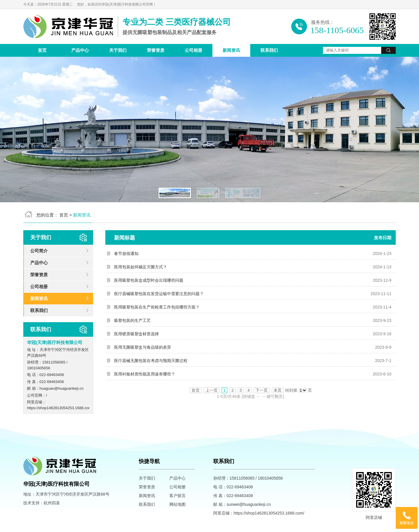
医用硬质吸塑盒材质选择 (136, 334)
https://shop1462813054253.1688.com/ (60, 408)
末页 (278, 390)
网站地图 (177, 504)
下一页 (262, 390)
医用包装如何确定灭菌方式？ (141, 267)
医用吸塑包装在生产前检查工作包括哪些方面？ (157, 307)
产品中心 (80, 50)
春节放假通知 (126, 253)
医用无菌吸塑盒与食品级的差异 (143, 347)
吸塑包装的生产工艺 (132, 320)
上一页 (212, 390)
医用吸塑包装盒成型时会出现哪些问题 (149, 280)
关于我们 (118, 50)
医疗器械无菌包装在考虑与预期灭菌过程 (151, 361)
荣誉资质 (156, 50)
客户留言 (177, 496)
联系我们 (269, 50)
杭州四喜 (52, 503)
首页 (42, 50)
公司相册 (193, 50)
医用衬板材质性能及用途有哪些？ (145, 374)
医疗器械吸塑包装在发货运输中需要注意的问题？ (159, 294)
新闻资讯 (231, 50)
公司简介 (39, 251)
